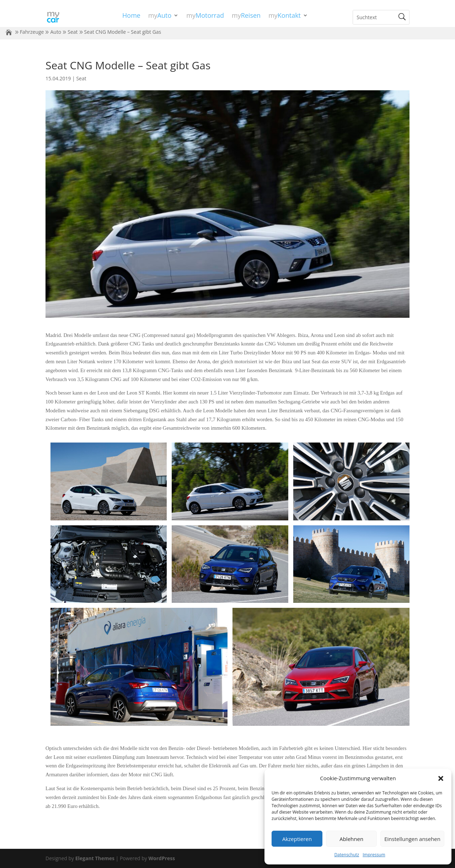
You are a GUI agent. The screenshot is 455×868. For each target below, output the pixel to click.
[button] (441, 778)
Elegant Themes (95, 858)
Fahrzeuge (32, 32)
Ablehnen (351, 839)
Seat (73, 32)
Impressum (374, 855)
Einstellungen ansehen (412, 839)
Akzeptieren (297, 839)
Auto (56, 32)
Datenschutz (347, 855)
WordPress (162, 858)
